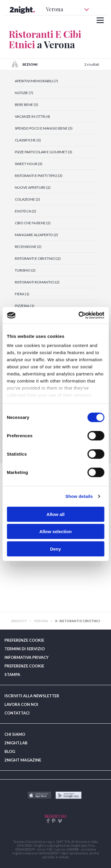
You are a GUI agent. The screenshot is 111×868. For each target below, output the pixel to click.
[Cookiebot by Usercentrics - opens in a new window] (79, 315)
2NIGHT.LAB (16, 743)
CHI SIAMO (15, 734)
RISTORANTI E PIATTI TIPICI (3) (39, 176)
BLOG (10, 751)
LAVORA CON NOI (21, 704)
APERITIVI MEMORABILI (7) (36, 81)
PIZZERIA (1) (25, 306)
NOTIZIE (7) (24, 93)
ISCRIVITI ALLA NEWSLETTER (32, 696)
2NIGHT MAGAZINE (23, 760)
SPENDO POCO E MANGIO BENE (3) (44, 128)
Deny (55, 549)
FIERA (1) (22, 294)
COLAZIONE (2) (27, 199)
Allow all (55, 514)
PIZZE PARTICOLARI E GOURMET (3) (44, 152)
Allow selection (55, 531)
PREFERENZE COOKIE (24, 640)
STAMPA (12, 675)
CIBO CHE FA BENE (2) (33, 223)
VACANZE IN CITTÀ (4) (32, 116)
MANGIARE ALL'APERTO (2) (36, 235)
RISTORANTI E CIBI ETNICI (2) (38, 258)
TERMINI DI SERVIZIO (25, 649)
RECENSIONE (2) (28, 247)
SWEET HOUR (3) (29, 164)
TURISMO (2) (25, 270)
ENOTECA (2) (25, 211)
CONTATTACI (17, 713)
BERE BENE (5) (26, 105)
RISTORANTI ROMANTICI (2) (37, 282)
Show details (79, 496)
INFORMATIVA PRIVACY (26, 657)
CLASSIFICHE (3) (28, 140)
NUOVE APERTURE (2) (33, 187)
